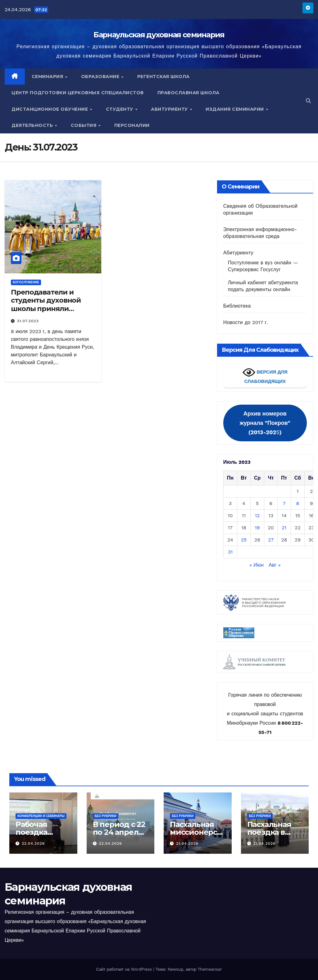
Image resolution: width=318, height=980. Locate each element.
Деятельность (33, 125)
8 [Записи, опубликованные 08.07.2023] (298, 503)
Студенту (120, 109)
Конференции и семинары (41, 816)
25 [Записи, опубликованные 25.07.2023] (244, 540)
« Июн (257, 565)
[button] (308, 101)
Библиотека (237, 306)
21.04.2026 (187, 843)
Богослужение (26, 282)
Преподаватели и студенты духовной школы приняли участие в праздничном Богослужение (46, 313)
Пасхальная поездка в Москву (269, 832)
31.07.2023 (28, 321)
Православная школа (189, 93)
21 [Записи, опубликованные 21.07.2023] (284, 528)
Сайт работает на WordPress (125, 969)
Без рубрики (106, 816)
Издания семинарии (235, 109)
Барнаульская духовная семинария (159, 35)
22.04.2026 (33, 843)
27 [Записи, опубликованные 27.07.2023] (271, 540)
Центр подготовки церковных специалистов (78, 93)
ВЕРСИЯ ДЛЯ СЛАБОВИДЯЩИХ (265, 375)
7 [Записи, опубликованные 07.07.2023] (284, 503)
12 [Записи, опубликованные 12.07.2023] (257, 516)
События (84, 125)
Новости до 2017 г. (246, 322)
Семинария (48, 77)
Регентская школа (164, 77)
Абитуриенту (170, 109)
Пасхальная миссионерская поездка (196, 832)
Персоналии (132, 125)
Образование (101, 77)
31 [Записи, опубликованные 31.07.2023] (230, 552)
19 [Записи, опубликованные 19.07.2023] (257, 528)
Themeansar (210, 969)
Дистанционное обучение (50, 109)
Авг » (275, 565)
